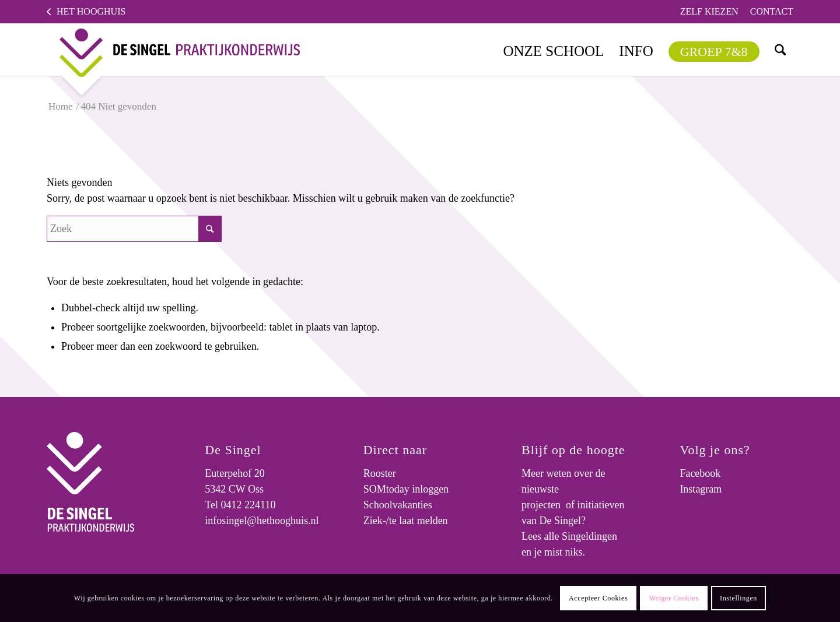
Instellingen (738, 598)
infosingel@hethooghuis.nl (262, 521)
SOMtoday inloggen (406, 489)
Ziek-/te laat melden (406, 521)
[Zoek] (780, 50)
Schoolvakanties (398, 505)
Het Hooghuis (91, 11)
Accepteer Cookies (598, 598)
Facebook (700, 473)
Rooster (380, 473)
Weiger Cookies (674, 598)
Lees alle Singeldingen (569, 536)
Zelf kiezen (709, 11)
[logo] (170, 50)
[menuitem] (709, 12)
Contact (772, 11)
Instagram (701, 489)
